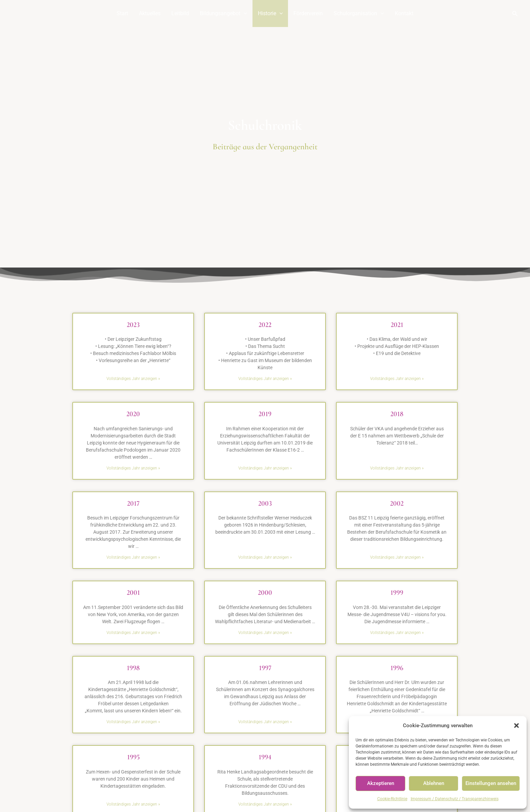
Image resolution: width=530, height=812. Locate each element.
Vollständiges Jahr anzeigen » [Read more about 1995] (133, 804)
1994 (265, 757)
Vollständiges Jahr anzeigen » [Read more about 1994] (265, 804)
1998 (133, 668)
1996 (397, 668)
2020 (133, 414)
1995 (133, 757)
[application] (244, 14)
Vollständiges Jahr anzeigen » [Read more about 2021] (397, 379)
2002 (397, 503)
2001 (133, 593)
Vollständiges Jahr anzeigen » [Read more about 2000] (265, 633)
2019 (265, 414)
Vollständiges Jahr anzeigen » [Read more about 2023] (133, 379)
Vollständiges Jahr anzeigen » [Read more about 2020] (133, 468)
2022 (265, 325)
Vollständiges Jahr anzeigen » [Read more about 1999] (397, 633)
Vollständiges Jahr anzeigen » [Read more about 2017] (133, 557)
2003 (265, 503)
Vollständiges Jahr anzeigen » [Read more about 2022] (265, 379)
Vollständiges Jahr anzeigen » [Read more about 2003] (265, 557)
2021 (397, 325)
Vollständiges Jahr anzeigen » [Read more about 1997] (265, 722)
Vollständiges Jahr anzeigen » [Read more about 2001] (133, 633)
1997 (265, 668)
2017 (133, 503)
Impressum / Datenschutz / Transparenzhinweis (455, 799)
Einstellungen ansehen (491, 783)
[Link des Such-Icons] (515, 14)
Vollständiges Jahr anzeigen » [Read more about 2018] (397, 468)
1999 (397, 593)
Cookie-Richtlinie (392, 799)
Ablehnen (434, 783)
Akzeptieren (381, 783)
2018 (397, 414)
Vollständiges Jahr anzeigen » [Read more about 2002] (397, 557)
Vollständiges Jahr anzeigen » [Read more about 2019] (265, 468)
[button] (516, 726)
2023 (133, 325)
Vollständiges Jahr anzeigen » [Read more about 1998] (133, 722)
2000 (265, 593)
